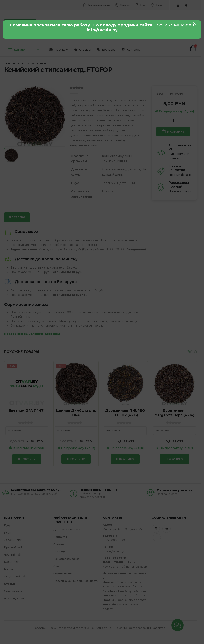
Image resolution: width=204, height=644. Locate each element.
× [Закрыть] (194, 24)
